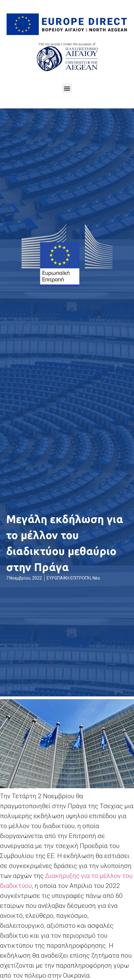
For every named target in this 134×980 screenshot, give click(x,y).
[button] (67, 88)
